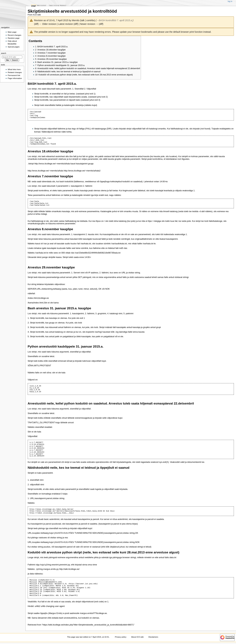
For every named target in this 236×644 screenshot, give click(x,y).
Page (34, 6)
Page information (15, 78)
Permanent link (14, 75)
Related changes (15, 72)
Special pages (14, 47)
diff (36, 24)
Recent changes (15, 35)
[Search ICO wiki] (12, 57)
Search (4, 53)
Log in (230, 1)
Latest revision (66, 24)
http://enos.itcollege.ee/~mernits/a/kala (52, 164)
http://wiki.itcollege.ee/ (69, 569)
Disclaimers (153, 637)
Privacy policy (121, 637)
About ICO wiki (138, 637)
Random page (14, 38)
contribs (90, 20)
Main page (12, 32)
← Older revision (48, 24)
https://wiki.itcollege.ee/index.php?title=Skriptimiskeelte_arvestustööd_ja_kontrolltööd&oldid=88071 (88, 625)
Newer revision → (89, 24)
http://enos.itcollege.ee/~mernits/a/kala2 (82, 171)
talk (83, 20)
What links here (14, 69)
